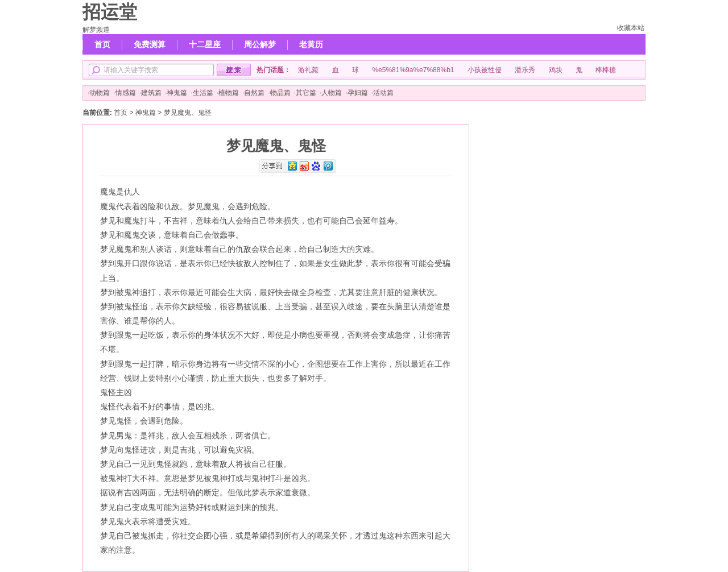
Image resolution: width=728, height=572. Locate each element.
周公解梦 (260, 44)
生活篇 (203, 93)
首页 (102, 44)
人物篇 (332, 93)
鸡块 (556, 70)
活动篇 (383, 93)
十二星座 (205, 44)
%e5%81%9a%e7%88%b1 (413, 70)
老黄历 (311, 44)
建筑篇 (151, 93)
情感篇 (126, 93)
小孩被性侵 (485, 70)
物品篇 (280, 93)
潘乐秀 (525, 70)
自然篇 (254, 93)
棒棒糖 (606, 70)
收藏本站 (631, 28)
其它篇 (306, 93)
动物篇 (100, 93)
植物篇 (229, 93)
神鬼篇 (177, 93)
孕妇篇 (358, 93)
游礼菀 (308, 70)
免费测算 (150, 44)
